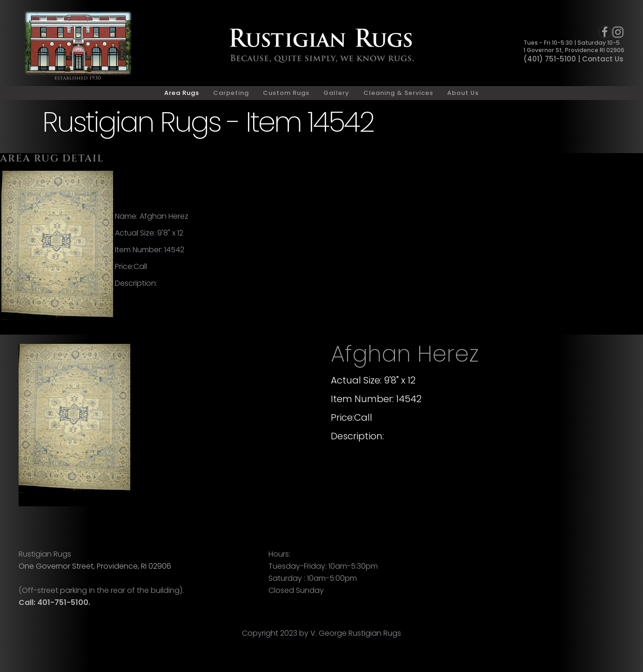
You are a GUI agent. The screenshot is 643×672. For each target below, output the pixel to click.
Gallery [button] (336, 93)
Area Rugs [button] (182, 93)
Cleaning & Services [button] (398, 93)
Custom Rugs (286, 93)
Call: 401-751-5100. (54, 602)
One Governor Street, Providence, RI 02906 (95, 566)
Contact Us (603, 59)
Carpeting (231, 93)
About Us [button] (463, 93)
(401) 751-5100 (550, 59)
